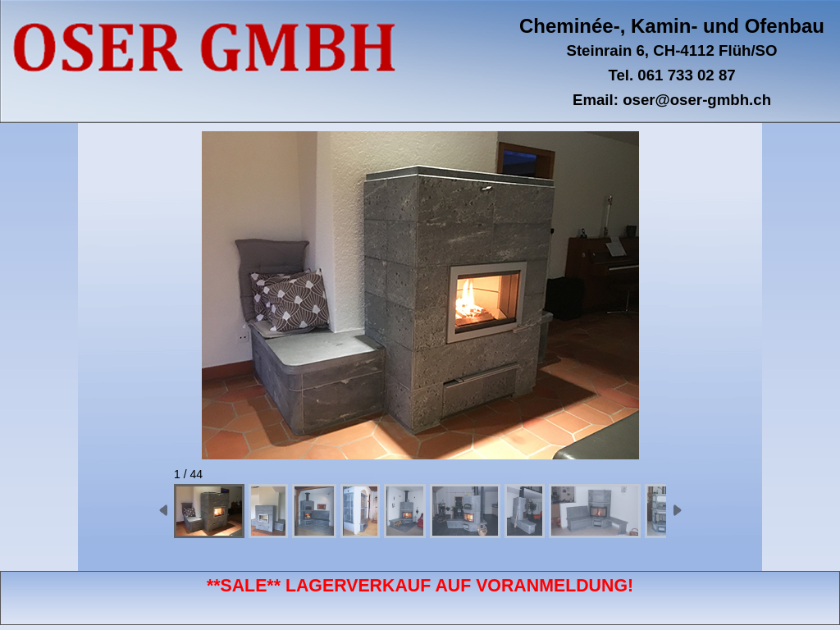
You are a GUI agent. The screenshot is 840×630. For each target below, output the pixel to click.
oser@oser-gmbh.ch (697, 100)
